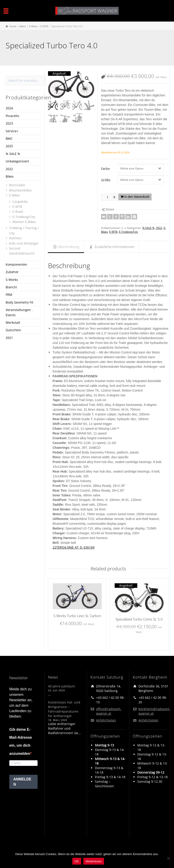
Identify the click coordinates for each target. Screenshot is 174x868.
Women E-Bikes (24, 222)
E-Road (18, 212)
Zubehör (12, 272)
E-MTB (113, 232)
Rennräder (17, 185)
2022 (159, 228)
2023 (9, 123)
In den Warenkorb (137, 197)
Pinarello (12, 116)
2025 (9, 146)
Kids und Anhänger (24, 243)
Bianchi (11, 287)
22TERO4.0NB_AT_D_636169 (74, 547)
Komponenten (16, 264)
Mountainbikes (20, 190)
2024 (9, 108)
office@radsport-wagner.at (109, 711)
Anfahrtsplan (106, 720)
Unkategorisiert (17, 161)
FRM (9, 295)
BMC (9, 139)
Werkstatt (13, 322)
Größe (106, 180)
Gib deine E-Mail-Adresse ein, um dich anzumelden (21, 742)
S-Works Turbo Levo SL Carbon (77, 616)
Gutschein (13, 330)
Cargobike (20, 202)
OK (77, 861)
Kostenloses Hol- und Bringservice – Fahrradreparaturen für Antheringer (64, 709)
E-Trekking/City (128, 232)
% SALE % (148, 228)
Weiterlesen (94, 861)
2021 (9, 338)
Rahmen (15, 238)
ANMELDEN (22, 782)
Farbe (105, 169)
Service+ (12, 131)
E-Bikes (14, 195)
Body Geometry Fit (19, 302)
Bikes (10, 176)
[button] (87, 78)
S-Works (12, 280)
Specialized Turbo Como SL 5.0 (139, 619)
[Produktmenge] (109, 197)
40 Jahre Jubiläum (62, 686)
